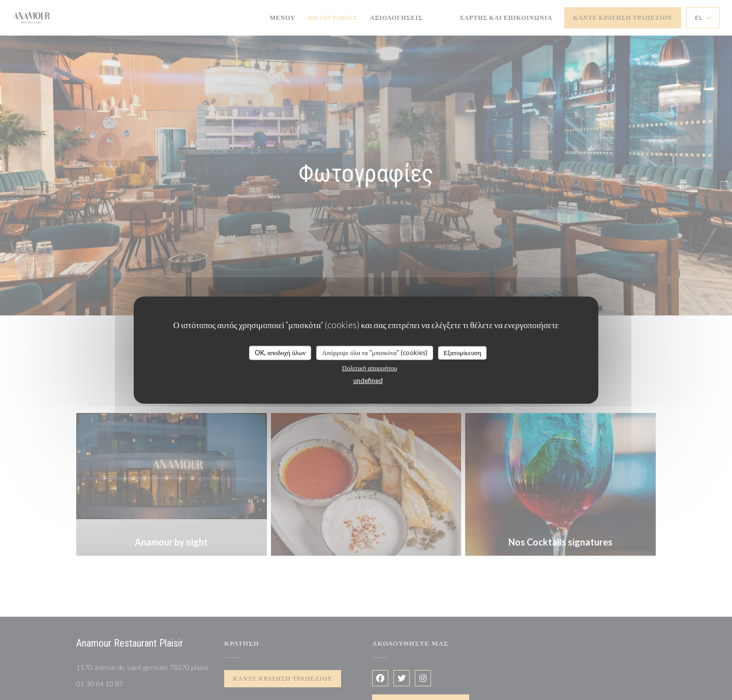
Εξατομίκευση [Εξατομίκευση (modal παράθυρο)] (462, 353)
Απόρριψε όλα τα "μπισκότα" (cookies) (375, 353)
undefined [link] (368, 380)
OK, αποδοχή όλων (280, 353)
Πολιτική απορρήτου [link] (370, 367)
